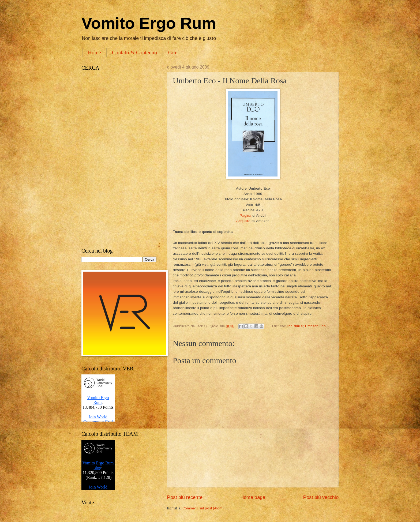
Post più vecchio (321, 497)
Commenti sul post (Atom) (203, 508)
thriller (299, 326)
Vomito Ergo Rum (149, 23)
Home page (253, 497)
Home (94, 52)
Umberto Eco (315, 326)
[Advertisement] (119, 159)
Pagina (245, 215)
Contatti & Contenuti (135, 52)
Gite (173, 52)
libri (290, 326)
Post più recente (185, 497)
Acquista (243, 221)
